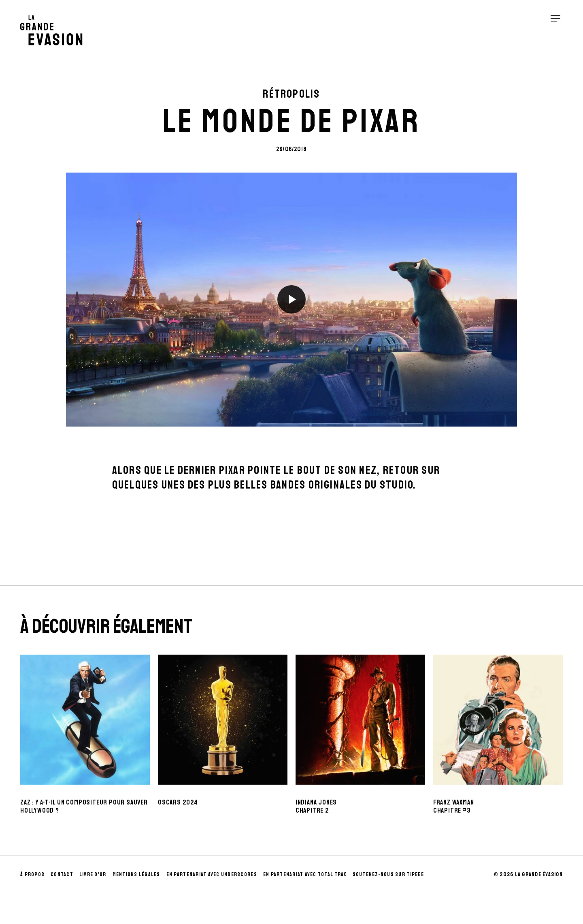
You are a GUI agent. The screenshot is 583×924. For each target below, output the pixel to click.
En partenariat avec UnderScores (212, 874)
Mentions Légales (136, 874)
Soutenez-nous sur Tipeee (388, 874)
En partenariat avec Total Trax (305, 874)
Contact (62, 874)
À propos (32, 874)
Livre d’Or (93, 874)
